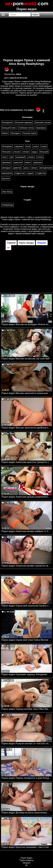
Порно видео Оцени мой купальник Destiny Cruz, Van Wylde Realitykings (27, 606)
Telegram (27, 863)
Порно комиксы (27, 860)
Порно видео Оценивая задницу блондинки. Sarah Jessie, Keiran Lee (27, 674)
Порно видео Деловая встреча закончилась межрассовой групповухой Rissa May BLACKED (27, 813)
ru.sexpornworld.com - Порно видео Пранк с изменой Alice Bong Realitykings (27, 218)
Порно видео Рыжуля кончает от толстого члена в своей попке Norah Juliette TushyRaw (27, 744)
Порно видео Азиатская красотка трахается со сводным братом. (27, 462)
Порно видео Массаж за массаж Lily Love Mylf (26, 359)
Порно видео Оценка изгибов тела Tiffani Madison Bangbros (27, 709)
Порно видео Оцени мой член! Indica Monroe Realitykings (27, 640)
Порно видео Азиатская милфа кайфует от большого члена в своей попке (27, 531)
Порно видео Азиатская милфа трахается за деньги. (27, 566)
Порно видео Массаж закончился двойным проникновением (27, 428)
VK (26, 865)
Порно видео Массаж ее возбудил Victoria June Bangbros (27, 324)
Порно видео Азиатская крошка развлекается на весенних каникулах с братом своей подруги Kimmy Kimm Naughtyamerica (27, 497)
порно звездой (38, 234)
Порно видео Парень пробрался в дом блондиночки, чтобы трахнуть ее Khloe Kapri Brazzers (27, 778)
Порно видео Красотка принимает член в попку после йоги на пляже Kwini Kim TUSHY (27, 847)
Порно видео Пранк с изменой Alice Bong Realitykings (26, 62)
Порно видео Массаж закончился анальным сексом (27, 393)
